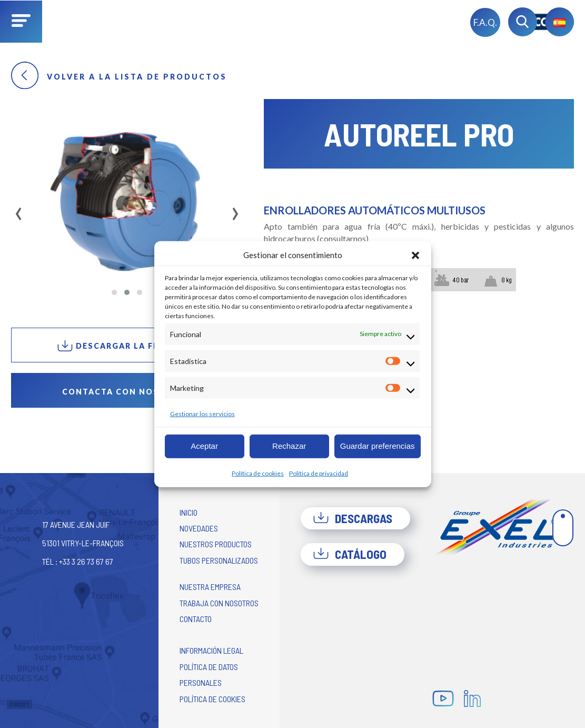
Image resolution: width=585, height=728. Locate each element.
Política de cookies (258, 473)
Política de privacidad (319, 473)
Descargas (353, 518)
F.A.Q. (485, 22)
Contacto (196, 619)
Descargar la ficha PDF (127, 346)
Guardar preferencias (378, 446)
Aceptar (204, 446)
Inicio (189, 512)
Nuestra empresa (210, 587)
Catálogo (350, 554)
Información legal (211, 650)
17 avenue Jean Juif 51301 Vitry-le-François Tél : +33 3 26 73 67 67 (83, 543)
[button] (415, 255)
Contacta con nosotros (127, 392)
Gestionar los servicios (202, 413)
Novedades (199, 528)
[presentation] (19, 210)
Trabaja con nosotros (219, 603)
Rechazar (289, 446)
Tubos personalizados (219, 560)
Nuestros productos (216, 544)
